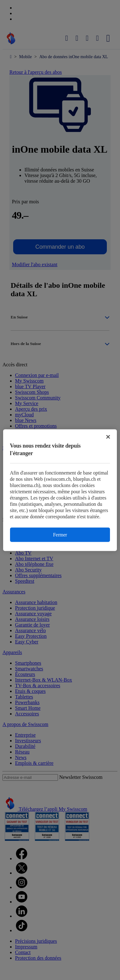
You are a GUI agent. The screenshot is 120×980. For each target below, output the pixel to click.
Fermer (60, 534)
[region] (60, 490)
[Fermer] (108, 437)
